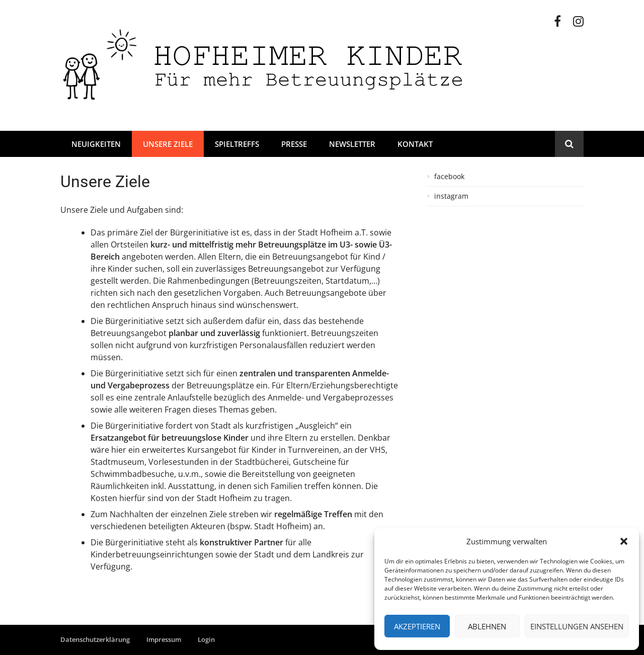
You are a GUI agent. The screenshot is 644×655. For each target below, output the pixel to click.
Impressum (164, 639)
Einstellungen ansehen (577, 626)
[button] (624, 541)
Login (206, 639)
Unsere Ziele (168, 144)
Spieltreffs (237, 144)
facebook (449, 177)
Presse (294, 144)
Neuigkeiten (96, 144)
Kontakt (415, 144)
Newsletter (352, 144)
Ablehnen (487, 626)
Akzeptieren (417, 626)
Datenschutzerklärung (95, 639)
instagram (451, 196)
